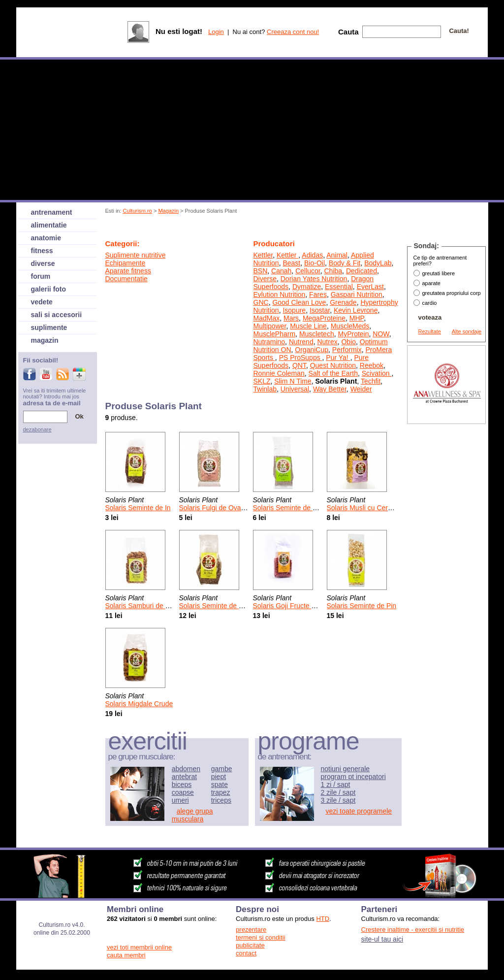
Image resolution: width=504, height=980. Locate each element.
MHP (357, 318)
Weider (361, 389)
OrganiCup (312, 350)
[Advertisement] (285, 228)
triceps (221, 800)
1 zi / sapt (336, 784)
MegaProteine (324, 318)
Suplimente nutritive (136, 255)
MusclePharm (275, 334)
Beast (291, 263)
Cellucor (308, 271)
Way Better (330, 389)
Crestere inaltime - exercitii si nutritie (413, 930)
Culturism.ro (138, 211)
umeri (180, 800)
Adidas (312, 255)
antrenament (52, 212)
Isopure (294, 310)
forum (41, 276)
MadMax (267, 318)
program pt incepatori (353, 777)
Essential (339, 287)
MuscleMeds (350, 326)
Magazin (168, 211)
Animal (337, 255)
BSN (261, 271)
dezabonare (37, 429)
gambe (222, 769)
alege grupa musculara (192, 815)
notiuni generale (346, 769)
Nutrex (327, 342)
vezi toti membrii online (139, 947)
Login (216, 32)
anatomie (46, 238)
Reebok (372, 365)
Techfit (371, 381)
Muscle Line (308, 326)
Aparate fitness (128, 271)
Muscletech (317, 334)
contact (246, 953)
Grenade (343, 302)
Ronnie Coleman (279, 373)
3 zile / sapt (338, 800)
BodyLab (378, 263)
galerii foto (49, 289)
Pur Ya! (338, 358)
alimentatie (49, 225)
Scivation (377, 373)
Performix (347, 350)
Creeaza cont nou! (293, 32)
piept (219, 777)
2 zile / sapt (338, 792)
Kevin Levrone (356, 310)
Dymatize (307, 287)
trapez (221, 792)
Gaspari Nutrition (357, 294)
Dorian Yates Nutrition (314, 279)
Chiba (333, 271)
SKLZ (262, 381)
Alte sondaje (467, 331)
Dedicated (362, 271)
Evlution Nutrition (280, 294)
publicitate (250, 945)
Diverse (265, 279)
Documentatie (126, 279)
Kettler (263, 255)
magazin (45, 340)
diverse (43, 263)
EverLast (370, 287)
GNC (261, 302)
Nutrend (301, 342)
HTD (323, 919)
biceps (182, 784)
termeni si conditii (260, 937)
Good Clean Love (299, 302)
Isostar (320, 310)
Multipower (270, 326)
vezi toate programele (359, 811)
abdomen (186, 769)
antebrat (184, 777)
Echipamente (126, 263)
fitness (42, 251)
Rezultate (430, 331)
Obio (348, 342)
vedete (42, 302)
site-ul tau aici (382, 939)
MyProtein (353, 334)
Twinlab (265, 389)
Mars (291, 318)
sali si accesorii (57, 315)
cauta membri (126, 955)
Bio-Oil (315, 263)
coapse (183, 792)
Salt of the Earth (333, 373)
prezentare (251, 930)
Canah (281, 271)
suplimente (49, 327)
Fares (318, 294)
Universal (295, 389)
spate (220, 784)
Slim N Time (293, 381)
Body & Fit (345, 263)
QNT (299, 365)
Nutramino (269, 342)
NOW (381, 334)
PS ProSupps (301, 358)
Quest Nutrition (333, 365)
